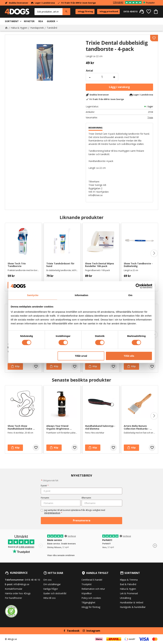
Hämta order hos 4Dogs (18, 593)
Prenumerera (82, 520)
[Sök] (66, 12)
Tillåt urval (81, 356)
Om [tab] (130, 295)
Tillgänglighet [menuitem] (88, 602)
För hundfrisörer (13, 598)
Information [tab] (82, 295)
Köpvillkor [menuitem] (87, 593)
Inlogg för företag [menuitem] (91, 607)
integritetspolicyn (52, 513)
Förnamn (45, 498)
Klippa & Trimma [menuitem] (129, 580)
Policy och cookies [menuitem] (91, 598)
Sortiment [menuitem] (12, 21)
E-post (45, 486)
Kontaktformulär (14, 589)
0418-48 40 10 (32, 580)
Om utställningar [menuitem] (52, 584)
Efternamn (86, 498)
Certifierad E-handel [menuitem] (92, 580)
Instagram (93, 631)
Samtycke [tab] (33, 295)
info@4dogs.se (21, 584)
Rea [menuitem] (41, 21)
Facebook (73, 631)
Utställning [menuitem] (125, 598)
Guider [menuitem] (51, 21)
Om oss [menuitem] (47, 580)
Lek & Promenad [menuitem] (129, 593)
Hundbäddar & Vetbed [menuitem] (132, 602)
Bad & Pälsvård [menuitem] (128, 584)
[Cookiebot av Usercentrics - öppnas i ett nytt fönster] (138, 286)
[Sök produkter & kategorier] (48, 12)
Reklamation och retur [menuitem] (93, 589)
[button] (149, 12)
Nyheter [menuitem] (29, 21)
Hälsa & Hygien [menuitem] (128, 589)
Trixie (150, 118)
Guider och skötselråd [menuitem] (55, 593)
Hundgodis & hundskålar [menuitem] (133, 607)
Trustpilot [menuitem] (87, 584)
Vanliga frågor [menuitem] (51, 589)
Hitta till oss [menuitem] (49, 598)
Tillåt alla (129, 356)
